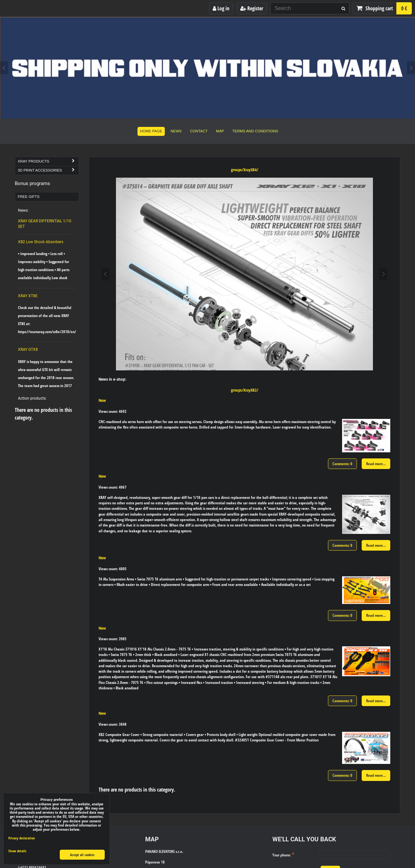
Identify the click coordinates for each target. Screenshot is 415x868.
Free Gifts (29, 197)
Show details (17, 851)
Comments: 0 (342, 464)
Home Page (151, 131)
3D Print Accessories (48, 170)
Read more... (376, 464)
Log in (221, 8)
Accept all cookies (82, 855)
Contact (199, 131)
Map (220, 131)
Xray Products (48, 161)
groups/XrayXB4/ (245, 170)
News (176, 131)
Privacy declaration (22, 838)
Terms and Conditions (255, 131)
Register (252, 8)
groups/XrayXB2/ (245, 390)
